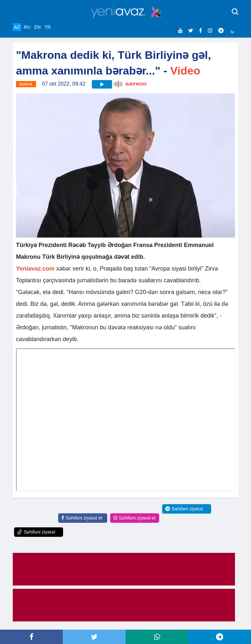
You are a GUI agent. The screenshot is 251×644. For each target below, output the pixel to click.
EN (37, 27)
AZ (17, 27)
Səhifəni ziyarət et (82, 518)
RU (27, 27)
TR (48, 27)
